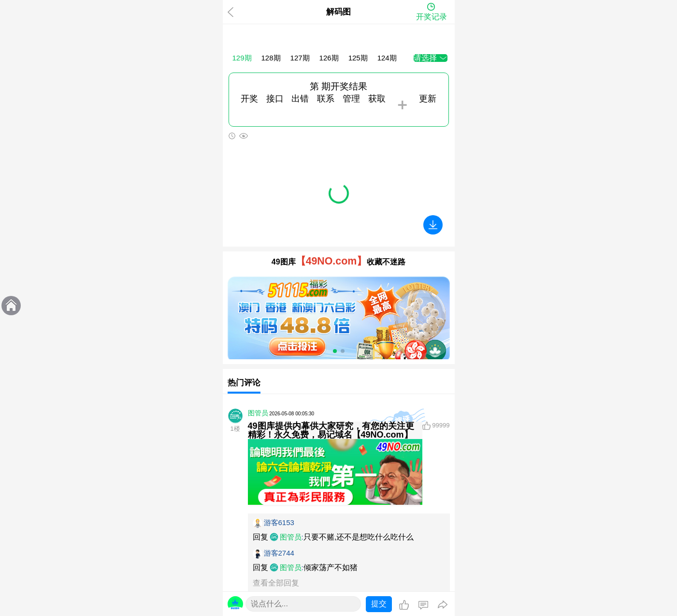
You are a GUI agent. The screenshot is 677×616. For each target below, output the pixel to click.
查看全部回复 (276, 583)
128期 (271, 58)
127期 (300, 58)
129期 (242, 58)
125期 (358, 58)
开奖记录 (432, 17)
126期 (329, 58)
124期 (387, 58)
